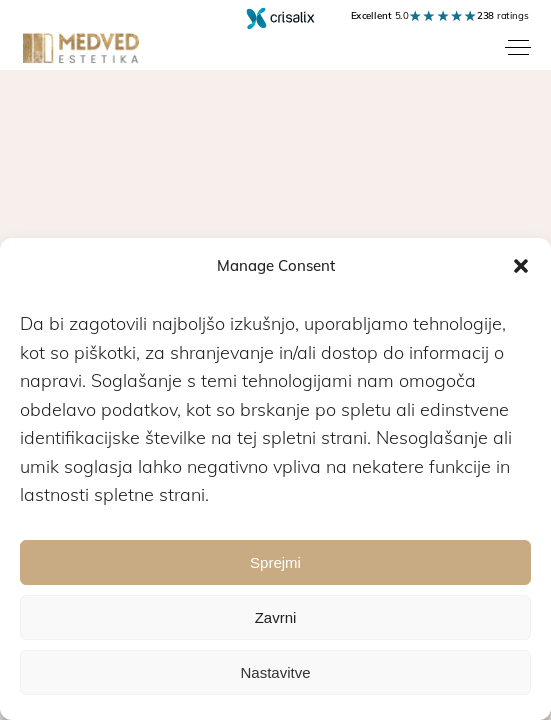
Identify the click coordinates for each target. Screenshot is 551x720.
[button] (521, 266)
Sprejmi (275, 562)
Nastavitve (275, 672)
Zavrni (276, 617)
